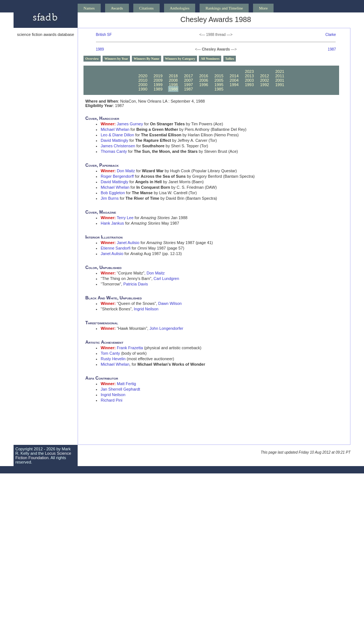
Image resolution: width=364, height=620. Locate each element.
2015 (219, 76)
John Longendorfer (166, 328)
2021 (280, 71)
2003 (249, 80)
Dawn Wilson (170, 303)
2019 (158, 76)
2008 (173, 80)
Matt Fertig (127, 384)
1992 (264, 85)
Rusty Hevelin (113, 359)
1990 (143, 89)
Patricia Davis (136, 284)
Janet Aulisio (128, 243)
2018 (173, 76)
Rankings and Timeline (224, 8)
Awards (117, 8)
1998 (173, 85)
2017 (188, 76)
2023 (249, 71)
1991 (280, 85)
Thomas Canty (114, 151)
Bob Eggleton (113, 193)
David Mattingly (114, 140)
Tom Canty (110, 353)
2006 (204, 80)
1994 (234, 85)
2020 (143, 76)
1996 (204, 85)
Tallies (230, 59)
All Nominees (210, 59)
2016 (204, 76)
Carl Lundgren (166, 278)
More (263, 8)
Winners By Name (146, 59)
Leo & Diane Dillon (117, 135)
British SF (104, 35)
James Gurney (130, 124)
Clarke (330, 35)
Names (89, 8)
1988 (173, 89)
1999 (158, 85)
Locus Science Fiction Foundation (43, 455)
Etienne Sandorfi (116, 248)
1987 (332, 49)
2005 (219, 80)
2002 (264, 80)
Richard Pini (112, 400)
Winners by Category (180, 59)
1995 (219, 85)
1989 (100, 49)
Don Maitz (126, 171)
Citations (146, 8)
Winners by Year (116, 59)
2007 (188, 80)
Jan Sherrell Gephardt (120, 389)
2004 (234, 80)
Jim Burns (110, 198)
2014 (234, 76)
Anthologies (180, 8)
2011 (280, 76)
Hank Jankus (112, 223)
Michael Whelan (115, 129)
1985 (219, 89)
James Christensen (118, 146)
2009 (158, 80)
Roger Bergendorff (117, 176)
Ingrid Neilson (146, 309)
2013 (249, 76)
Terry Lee (125, 218)
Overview (92, 59)
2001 (280, 80)
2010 (143, 80)
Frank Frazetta (130, 348)
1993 (249, 85)
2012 (264, 76)
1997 (188, 85)
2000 (143, 85)
